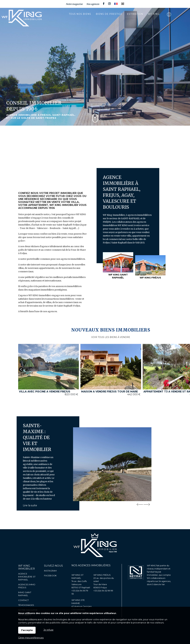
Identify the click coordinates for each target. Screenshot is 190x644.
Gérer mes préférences (31, 638)
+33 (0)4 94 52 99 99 (103, 591)
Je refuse (48, 630)
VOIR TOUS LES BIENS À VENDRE (111, 337)
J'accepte (27, 630)
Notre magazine (74, 4)
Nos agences (93, 4)
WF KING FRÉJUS (102, 575)
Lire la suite (30, 505)
